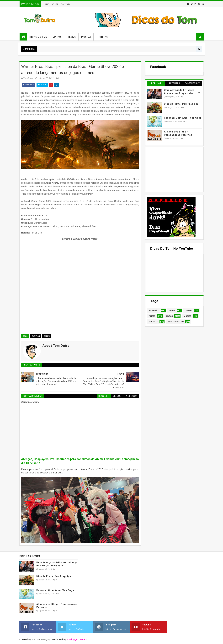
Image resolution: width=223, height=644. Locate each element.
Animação (154, 310)
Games (47, 336)
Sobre (55, 4)
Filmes (71, 37)
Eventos (36, 336)
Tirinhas (102, 37)
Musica (86, 37)
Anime (172, 310)
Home (46, 4)
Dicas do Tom (39, 37)
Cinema (188, 310)
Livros (57, 37)
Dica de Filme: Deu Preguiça (181, 104)
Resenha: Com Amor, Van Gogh (183, 118)
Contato (66, 4)
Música (187, 316)
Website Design (40, 639)
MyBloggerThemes (77, 639)
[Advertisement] (171, 169)
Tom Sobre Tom (176, 322)
